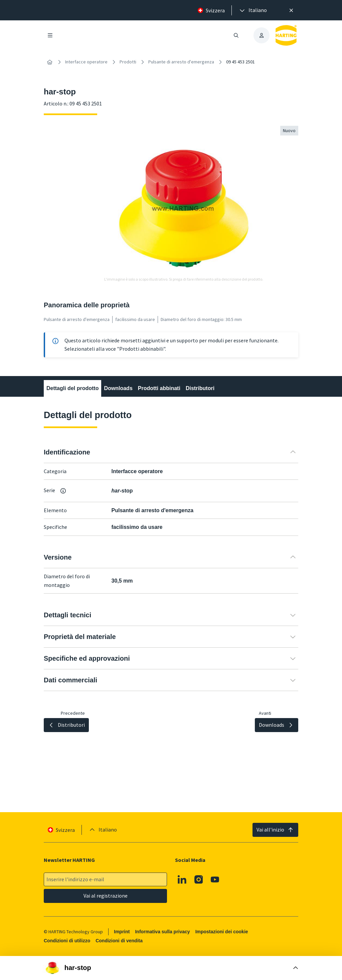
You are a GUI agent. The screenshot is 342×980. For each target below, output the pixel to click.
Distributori (200, 388)
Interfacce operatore (86, 62)
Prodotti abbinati (159, 388)
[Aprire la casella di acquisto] (171, 968)
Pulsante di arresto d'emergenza (181, 62)
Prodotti (128, 62)
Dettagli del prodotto (72, 388)
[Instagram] (199, 880)
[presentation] (253, 10)
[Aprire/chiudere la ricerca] (236, 35)
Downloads (118, 388)
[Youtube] (215, 880)
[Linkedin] (182, 880)
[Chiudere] (291, 10)
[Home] (50, 62)
